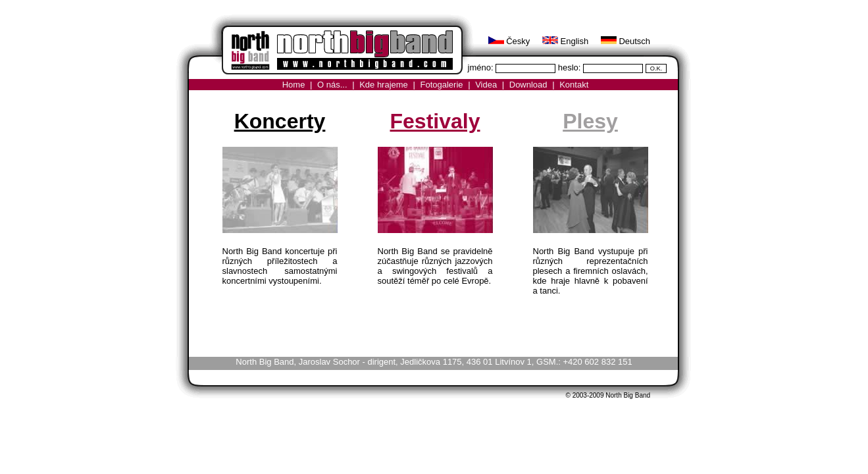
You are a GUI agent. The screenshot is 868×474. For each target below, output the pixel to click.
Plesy (590, 121)
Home (294, 85)
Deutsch (625, 41)
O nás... (332, 85)
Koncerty (280, 121)
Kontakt (574, 85)
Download (528, 85)
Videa (486, 85)
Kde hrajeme (384, 85)
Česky (509, 41)
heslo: (571, 67)
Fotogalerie (441, 85)
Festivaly (435, 121)
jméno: (482, 67)
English (565, 41)
